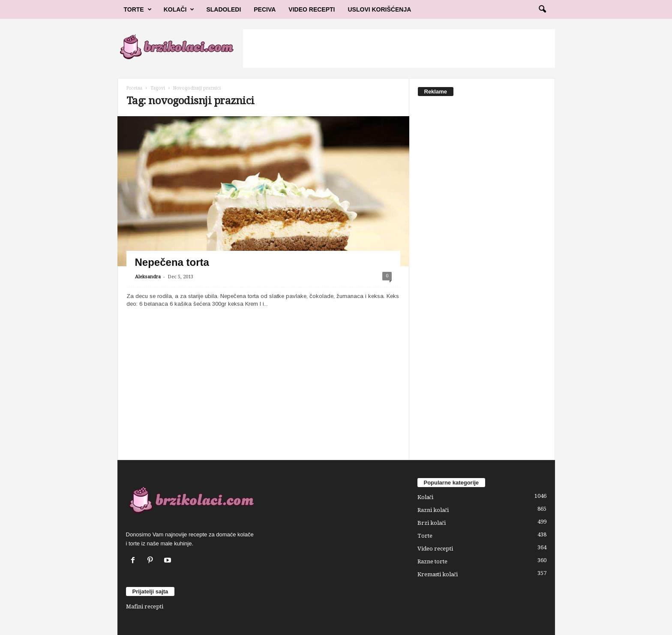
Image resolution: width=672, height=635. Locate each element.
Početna (134, 88)
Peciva (265, 9)
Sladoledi (223, 9)
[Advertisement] (399, 48)
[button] (542, 9)
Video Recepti (312, 9)
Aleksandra (148, 277)
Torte (138, 9)
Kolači (179, 9)
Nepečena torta (172, 262)
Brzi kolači (432, 523)
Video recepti (435, 549)
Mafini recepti (145, 606)
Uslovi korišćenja (380, 9)
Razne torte (432, 561)
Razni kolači (433, 510)
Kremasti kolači (438, 574)
